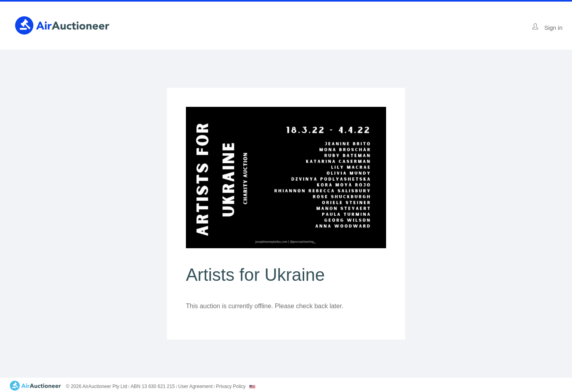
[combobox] (252, 387)
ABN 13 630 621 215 (153, 386)
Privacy (231, 386)
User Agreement (196, 386)
